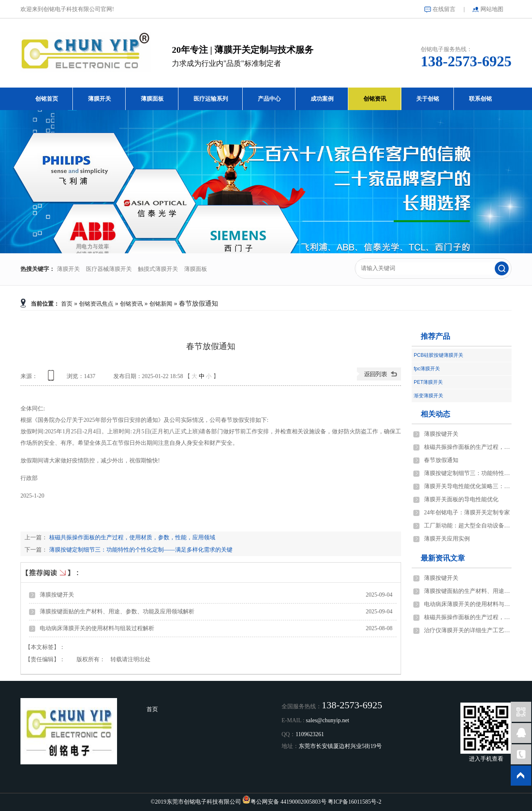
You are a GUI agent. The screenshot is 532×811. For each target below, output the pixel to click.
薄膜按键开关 (57, 595)
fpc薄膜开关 (427, 369)
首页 (67, 304)
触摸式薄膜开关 (158, 269)
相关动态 (435, 414)
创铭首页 (47, 99)
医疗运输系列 (211, 99)
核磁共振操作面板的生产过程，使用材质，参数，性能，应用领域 (131, 537)
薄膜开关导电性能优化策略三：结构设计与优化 (468, 486)
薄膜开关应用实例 (447, 539)
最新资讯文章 (443, 558)
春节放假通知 (441, 460)
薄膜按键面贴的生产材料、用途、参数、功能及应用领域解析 (117, 612)
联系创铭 (480, 99)
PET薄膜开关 (428, 382)
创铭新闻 (161, 304)
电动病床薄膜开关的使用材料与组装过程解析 (97, 628)
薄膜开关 (99, 99)
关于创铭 (428, 99)
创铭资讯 (375, 99)
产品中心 (269, 99)
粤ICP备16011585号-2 (355, 802)
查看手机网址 (52, 378)
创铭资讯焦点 (96, 304)
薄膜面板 (152, 99)
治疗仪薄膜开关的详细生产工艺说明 (468, 630)
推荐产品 (435, 336)
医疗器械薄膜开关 (109, 269)
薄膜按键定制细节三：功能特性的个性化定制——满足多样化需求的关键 (140, 550)
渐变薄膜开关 (428, 396)
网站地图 (492, 9)
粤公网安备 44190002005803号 (289, 802)
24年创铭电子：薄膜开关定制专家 (467, 513)
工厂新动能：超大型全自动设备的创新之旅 (468, 526)
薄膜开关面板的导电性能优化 (461, 499)
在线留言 (444, 9)
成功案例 (322, 99)
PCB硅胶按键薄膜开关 (438, 355)
